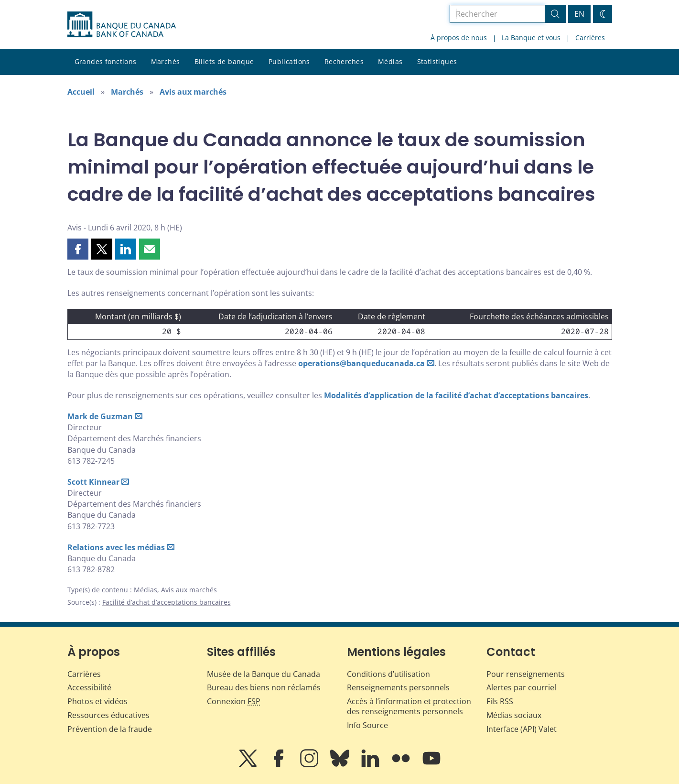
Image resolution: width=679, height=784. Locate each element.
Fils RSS (500, 701)
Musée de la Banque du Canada (264, 674)
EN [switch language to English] (579, 14)
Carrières (590, 38)
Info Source (367, 725)
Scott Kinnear (93, 482)
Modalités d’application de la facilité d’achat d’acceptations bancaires (456, 395)
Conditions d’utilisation (388, 674)
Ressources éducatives (108, 715)
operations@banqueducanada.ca (361, 363)
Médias (390, 61)
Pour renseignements (526, 674)
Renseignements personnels (398, 687)
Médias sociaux (514, 715)
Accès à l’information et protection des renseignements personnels (409, 706)
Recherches (344, 61)
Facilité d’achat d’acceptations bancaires (167, 602)
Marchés (166, 61)
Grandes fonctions (106, 61)
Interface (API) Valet (522, 729)
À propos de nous (459, 38)
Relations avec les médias (116, 547)
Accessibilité (89, 687)
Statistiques (437, 61)
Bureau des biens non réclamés (264, 687)
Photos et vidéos (97, 701)
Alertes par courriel (521, 687)
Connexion (234, 701)
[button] (78, 249)
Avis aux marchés (193, 92)
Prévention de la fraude (110, 729)
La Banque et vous (531, 38)
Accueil (81, 92)
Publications (289, 61)
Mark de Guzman (100, 416)
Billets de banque (224, 61)
